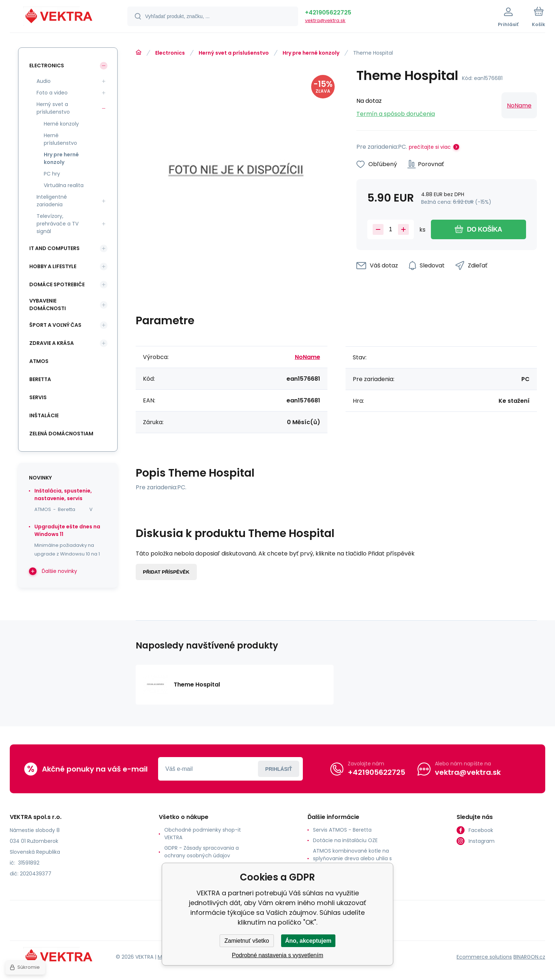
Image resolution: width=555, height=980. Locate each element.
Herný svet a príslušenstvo (234, 53)
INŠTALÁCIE (44, 415)
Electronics (170, 53)
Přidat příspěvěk (166, 572)
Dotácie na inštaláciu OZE (345, 840)
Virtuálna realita (64, 185)
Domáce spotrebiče (57, 284)
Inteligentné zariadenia (52, 201)
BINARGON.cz (529, 957)
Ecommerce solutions (484, 957)
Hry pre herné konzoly (311, 53)
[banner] (60, 17)
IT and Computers (54, 248)
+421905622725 (328, 12)
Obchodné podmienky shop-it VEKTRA (203, 834)
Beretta (40, 379)
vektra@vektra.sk (325, 20)
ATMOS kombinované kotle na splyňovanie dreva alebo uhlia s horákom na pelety (352, 858)
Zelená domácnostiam (61, 434)
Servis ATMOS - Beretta (342, 830)
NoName (519, 105)
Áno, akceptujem (308, 941)
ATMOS (39, 361)
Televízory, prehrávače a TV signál (58, 224)
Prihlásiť (279, 769)
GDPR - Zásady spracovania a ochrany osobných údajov (202, 852)
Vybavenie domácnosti (48, 305)
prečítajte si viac (430, 147)
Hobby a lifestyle (53, 266)
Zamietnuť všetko (247, 941)
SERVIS (38, 397)
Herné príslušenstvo (60, 139)
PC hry (52, 174)
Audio (44, 81)
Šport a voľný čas (55, 325)
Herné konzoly (61, 124)
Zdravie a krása (52, 343)
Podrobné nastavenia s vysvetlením (278, 955)
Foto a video (52, 93)
